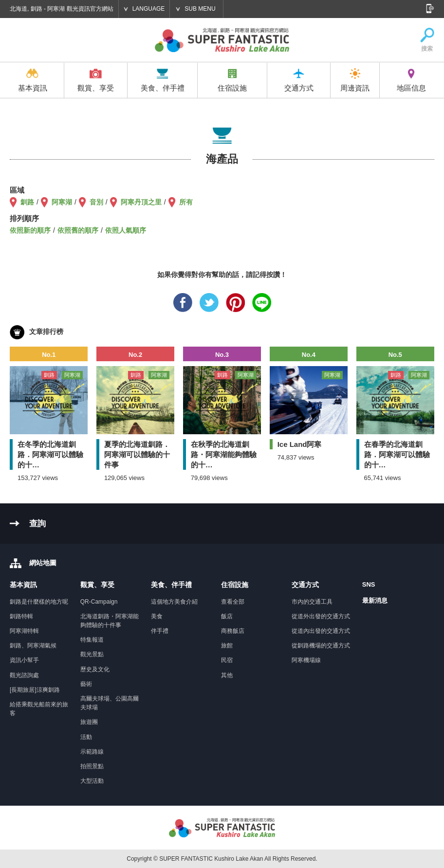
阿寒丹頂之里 (141, 202)
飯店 (227, 616)
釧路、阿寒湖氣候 (33, 646)
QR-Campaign (99, 602)
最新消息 (375, 600)
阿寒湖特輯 (24, 631)
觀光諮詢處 (24, 675)
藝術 (86, 684)
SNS (369, 584)
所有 (186, 202)
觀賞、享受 (96, 80)
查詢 (37, 524)
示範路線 (92, 752)
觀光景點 (92, 654)
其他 (227, 675)
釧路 (27, 202)
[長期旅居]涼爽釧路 (35, 690)
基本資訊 (33, 80)
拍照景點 (92, 766)
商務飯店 (233, 631)
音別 (96, 202)
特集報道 (92, 640)
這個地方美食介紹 (174, 602)
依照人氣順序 (126, 230)
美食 (157, 616)
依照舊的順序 (78, 230)
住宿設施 (232, 80)
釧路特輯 (21, 616)
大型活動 (92, 781)
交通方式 (299, 80)
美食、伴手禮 (163, 80)
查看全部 (233, 602)
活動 (86, 737)
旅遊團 (89, 722)
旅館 (227, 646)
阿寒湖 (62, 202)
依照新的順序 (30, 230)
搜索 (427, 40)
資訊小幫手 (24, 660)
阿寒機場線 (306, 660)
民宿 (227, 660)
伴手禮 (160, 631)
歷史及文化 (95, 669)
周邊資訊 (355, 80)
